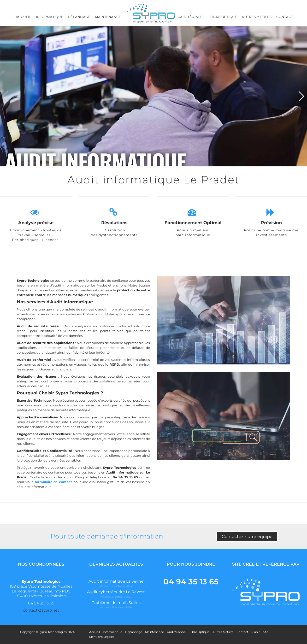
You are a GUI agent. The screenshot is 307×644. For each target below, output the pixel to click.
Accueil (24, 17)
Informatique (50, 17)
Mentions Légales (102, 637)
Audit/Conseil (192, 17)
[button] (301, 96)
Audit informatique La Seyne (116, 581)
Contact (285, 17)
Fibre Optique (224, 17)
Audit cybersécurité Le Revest (116, 592)
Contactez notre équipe (247, 537)
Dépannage (79, 17)
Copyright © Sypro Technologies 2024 (47, 632)
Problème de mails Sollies (116, 603)
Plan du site (260, 632)
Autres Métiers (257, 17)
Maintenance (108, 17)
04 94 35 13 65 (191, 582)
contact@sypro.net (41, 610)
